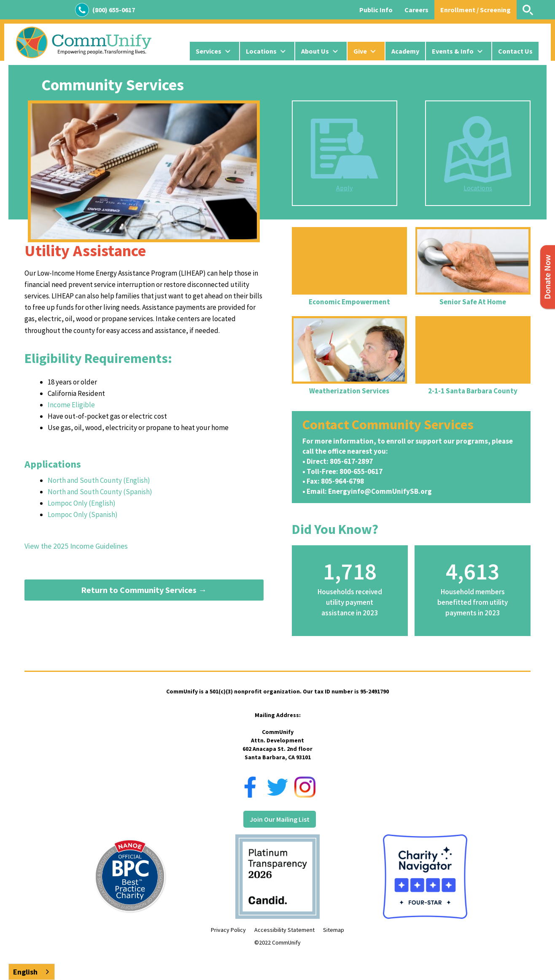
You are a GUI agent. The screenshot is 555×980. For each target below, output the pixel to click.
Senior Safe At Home (473, 302)
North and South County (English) (99, 480)
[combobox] (32, 972)
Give (360, 51)
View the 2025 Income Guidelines (76, 546)
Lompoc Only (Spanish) (83, 514)
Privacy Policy (228, 930)
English (25, 972)
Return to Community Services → (144, 590)
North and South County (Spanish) (100, 492)
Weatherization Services (349, 391)
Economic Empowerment (349, 302)
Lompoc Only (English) (82, 503)
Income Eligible (71, 405)
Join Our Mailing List (280, 819)
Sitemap (334, 930)
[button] (214, 51)
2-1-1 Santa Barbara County (473, 391)
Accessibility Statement (284, 930)
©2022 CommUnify (277, 942)
